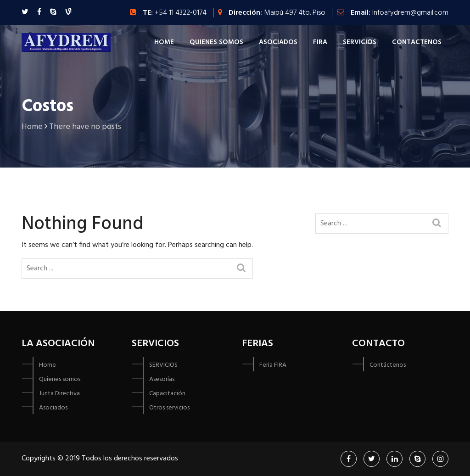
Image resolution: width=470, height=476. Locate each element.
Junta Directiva (59, 394)
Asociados (278, 42)
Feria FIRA (273, 365)
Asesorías (162, 379)
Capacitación (167, 394)
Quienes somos (60, 379)
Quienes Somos (216, 42)
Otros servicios (169, 408)
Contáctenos (388, 365)
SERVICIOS (163, 365)
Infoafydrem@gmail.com (410, 13)
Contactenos (417, 42)
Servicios (360, 42)
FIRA (320, 42)
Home (164, 42)
